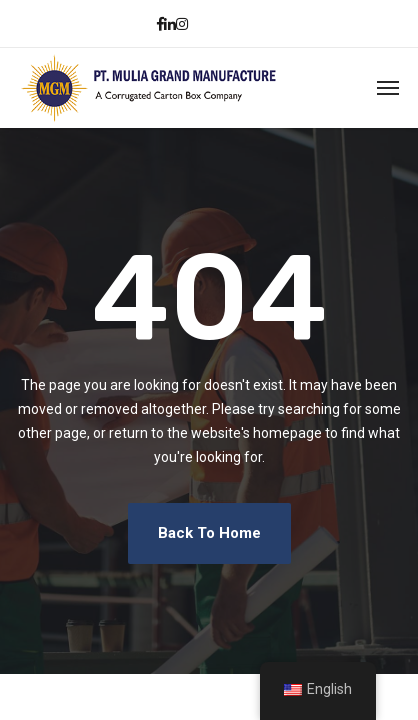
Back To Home (209, 533)
